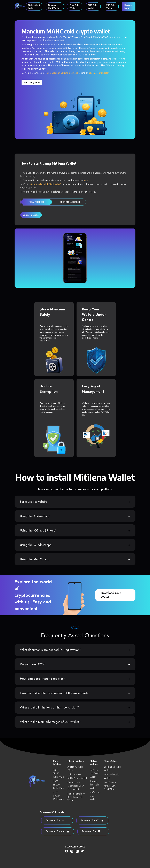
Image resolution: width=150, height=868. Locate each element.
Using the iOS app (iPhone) (38, 530)
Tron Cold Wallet (74, 7)
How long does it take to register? (42, 679)
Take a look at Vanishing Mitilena (62, 73)
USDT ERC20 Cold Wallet (59, 785)
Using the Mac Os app (34, 559)
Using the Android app (35, 516)
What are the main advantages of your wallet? (50, 722)
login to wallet (31, 215)
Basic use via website (34, 502)
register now (128, 7)
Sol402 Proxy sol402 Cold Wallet (77, 776)
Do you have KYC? (32, 664)
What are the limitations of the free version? (49, 707)
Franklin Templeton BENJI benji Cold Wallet (76, 797)
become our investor (99, 73)
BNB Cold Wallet (93, 7)
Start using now (32, 82)
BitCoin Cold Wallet (34, 7)
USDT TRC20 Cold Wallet (59, 796)
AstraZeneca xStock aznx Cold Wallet (110, 786)
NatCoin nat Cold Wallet (94, 773)
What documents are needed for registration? (51, 650)
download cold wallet (111, 595)
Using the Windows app (36, 545)
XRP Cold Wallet (111, 7)
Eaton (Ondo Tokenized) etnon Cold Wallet (76, 786)
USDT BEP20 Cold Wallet (59, 773)
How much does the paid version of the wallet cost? (54, 693)
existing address (70, 202)
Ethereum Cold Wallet (54, 7)
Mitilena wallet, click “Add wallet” (45, 184)
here (86, 180)
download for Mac (58, 831)
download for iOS (92, 820)
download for (55, 820)
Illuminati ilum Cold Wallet (94, 785)
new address (37, 202)
